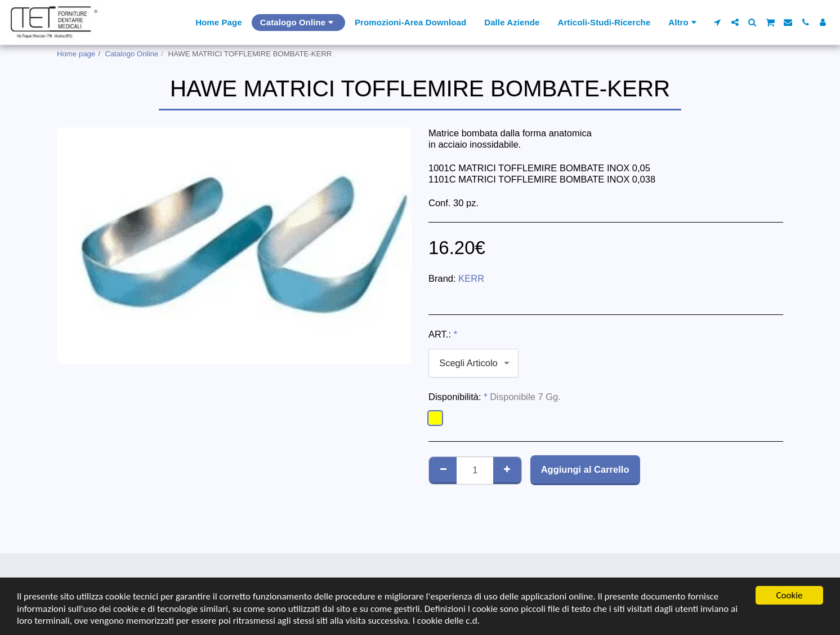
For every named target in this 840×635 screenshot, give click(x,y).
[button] (718, 22)
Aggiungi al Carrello (585, 469)
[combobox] (473, 363)
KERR (471, 278)
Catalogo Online (132, 54)
